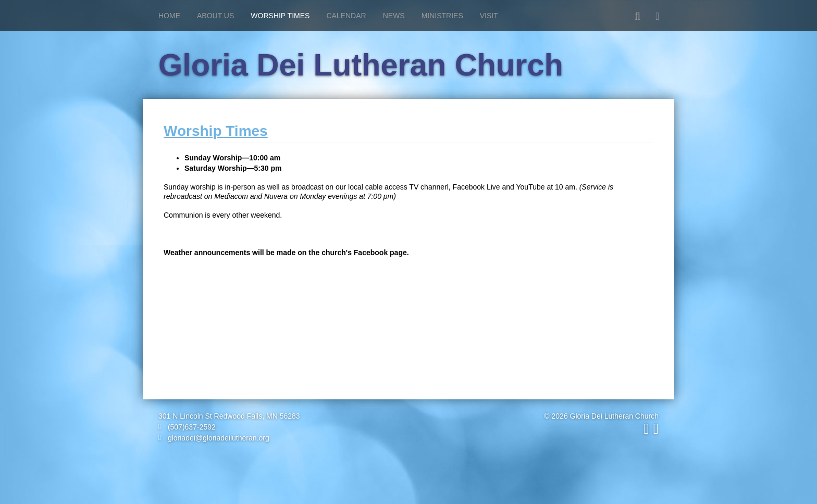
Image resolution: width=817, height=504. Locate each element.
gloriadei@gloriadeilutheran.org (214, 438)
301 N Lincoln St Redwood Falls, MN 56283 (229, 416)
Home (169, 16)
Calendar (346, 16)
